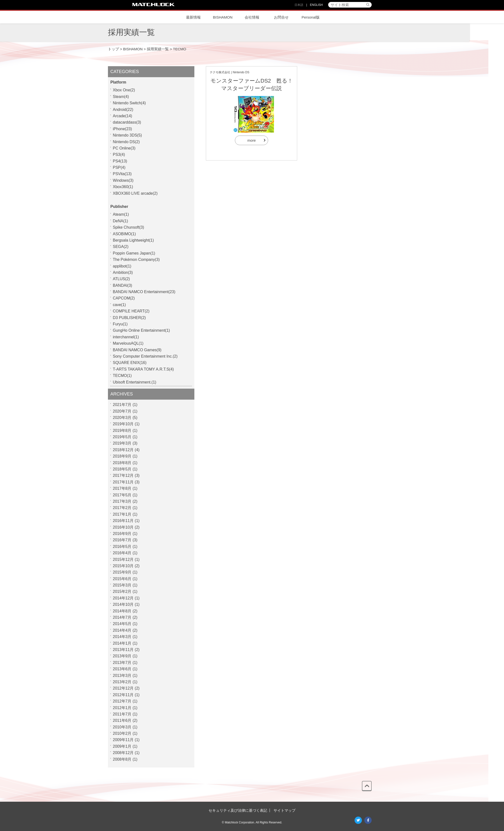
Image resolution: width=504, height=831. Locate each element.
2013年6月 (122, 669)
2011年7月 (122, 714)
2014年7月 (122, 617)
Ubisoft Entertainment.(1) (135, 382)
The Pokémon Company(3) (136, 260)
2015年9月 (122, 572)
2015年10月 (123, 566)
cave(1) (119, 305)
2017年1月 (122, 514)
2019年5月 (122, 437)
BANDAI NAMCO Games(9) (137, 350)
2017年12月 (123, 475)
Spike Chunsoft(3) (128, 227)
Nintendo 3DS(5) (127, 135)
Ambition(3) (123, 272)
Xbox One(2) (124, 90)
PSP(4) (119, 167)
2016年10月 (123, 527)
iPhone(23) (122, 129)
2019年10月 (123, 424)
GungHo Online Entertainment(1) (141, 330)
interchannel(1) (126, 337)
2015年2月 (122, 591)
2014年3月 (122, 637)
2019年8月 (122, 431)
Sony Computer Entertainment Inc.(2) (145, 356)
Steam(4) (121, 97)
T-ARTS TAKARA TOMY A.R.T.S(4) (143, 369)
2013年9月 (122, 656)
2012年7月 (122, 701)
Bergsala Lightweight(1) (133, 240)
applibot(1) (122, 266)
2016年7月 (122, 540)
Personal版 (311, 17)
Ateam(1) (121, 214)
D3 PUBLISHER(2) (129, 318)
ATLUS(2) (121, 279)
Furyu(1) (120, 324)
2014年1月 (122, 643)
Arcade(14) (122, 116)
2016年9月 (122, 534)
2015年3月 (122, 585)
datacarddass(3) (127, 122)
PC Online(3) (124, 148)
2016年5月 (122, 547)
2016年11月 (123, 521)
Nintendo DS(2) (126, 142)
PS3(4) (119, 154)
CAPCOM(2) (124, 298)
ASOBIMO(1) (124, 234)
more (252, 140)
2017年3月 (122, 501)
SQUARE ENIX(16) (130, 363)
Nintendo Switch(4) (129, 103)
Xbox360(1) (123, 187)
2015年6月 (122, 579)
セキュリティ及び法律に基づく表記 (238, 810)
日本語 (299, 5)
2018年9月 (122, 456)
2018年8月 (122, 463)
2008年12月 (123, 753)
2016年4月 (122, 553)
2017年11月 (123, 482)
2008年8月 (122, 759)
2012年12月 (123, 688)
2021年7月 (122, 405)
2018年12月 (123, 450)
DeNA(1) (120, 221)
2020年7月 (122, 411)
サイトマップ (284, 810)
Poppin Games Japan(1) (134, 253)
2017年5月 (122, 495)
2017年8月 (122, 488)
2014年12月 (123, 598)
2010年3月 (122, 727)
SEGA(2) (121, 247)
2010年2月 (122, 733)
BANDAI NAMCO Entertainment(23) (144, 292)
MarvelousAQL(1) (128, 343)
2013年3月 (122, 676)
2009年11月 (123, 740)
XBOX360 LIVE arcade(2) (135, 193)
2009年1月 (122, 746)
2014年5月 (122, 624)
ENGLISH (316, 5)
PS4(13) (120, 161)
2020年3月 (122, 418)
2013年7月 (122, 663)
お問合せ (281, 17)
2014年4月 (122, 630)
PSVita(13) (122, 174)
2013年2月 (122, 682)
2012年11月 (123, 695)
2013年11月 (123, 650)
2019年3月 (122, 443)
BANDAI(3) (122, 285)
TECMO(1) (122, 376)
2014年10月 (123, 604)
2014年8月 (122, 611)
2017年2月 (122, 508)
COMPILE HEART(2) (131, 311)
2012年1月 (122, 708)
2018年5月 (122, 469)
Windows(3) (123, 180)
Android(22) (123, 110)
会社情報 (252, 17)
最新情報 (193, 17)
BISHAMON (223, 17)
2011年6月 (122, 720)
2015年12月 (123, 559)
